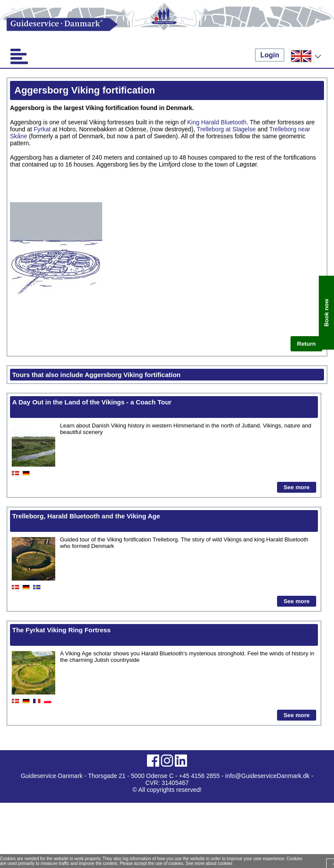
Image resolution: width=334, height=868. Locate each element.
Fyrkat (42, 129)
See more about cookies (209, 863)
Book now (326, 313)
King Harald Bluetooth (217, 122)
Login (270, 55)
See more (297, 487)
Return (306, 344)
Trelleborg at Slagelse (226, 129)
